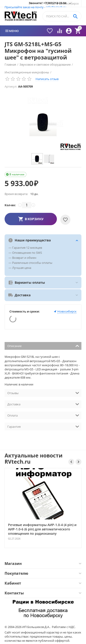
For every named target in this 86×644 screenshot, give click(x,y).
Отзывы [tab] (43, 393)
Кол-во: (10, 205)
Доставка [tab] (43, 404)
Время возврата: (16, 194)
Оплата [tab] (43, 415)
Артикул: (11, 86)
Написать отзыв (47, 79)
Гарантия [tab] (43, 426)
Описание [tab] (43, 346)
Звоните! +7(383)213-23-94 (47, 3)
